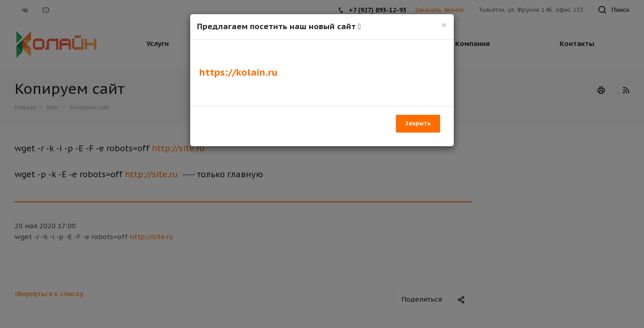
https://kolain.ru (239, 72)
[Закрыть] (444, 25)
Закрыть (418, 123)
